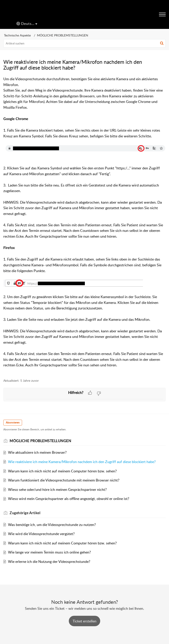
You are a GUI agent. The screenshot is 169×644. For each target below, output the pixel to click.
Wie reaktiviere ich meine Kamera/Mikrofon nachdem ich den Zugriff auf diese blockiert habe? (82, 462)
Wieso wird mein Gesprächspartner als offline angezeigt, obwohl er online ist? (69, 499)
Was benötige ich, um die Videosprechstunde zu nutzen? (52, 525)
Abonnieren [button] (13, 422)
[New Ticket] (84, 621)
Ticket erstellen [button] (84, 621)
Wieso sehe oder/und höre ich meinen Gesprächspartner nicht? (57, 490)
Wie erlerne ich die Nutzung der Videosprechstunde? (49, 562)
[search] (84, 43)
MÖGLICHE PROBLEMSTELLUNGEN (63, 35)
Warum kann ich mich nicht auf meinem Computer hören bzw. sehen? (62, 471)
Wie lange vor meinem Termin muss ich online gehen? (49, 552)
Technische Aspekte (17, 35)
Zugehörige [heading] (25, 513)
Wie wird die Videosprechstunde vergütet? (41, 534)
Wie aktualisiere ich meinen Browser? (37, 452)
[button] (27, 24)
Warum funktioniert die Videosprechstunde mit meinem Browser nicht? (64, 480)
